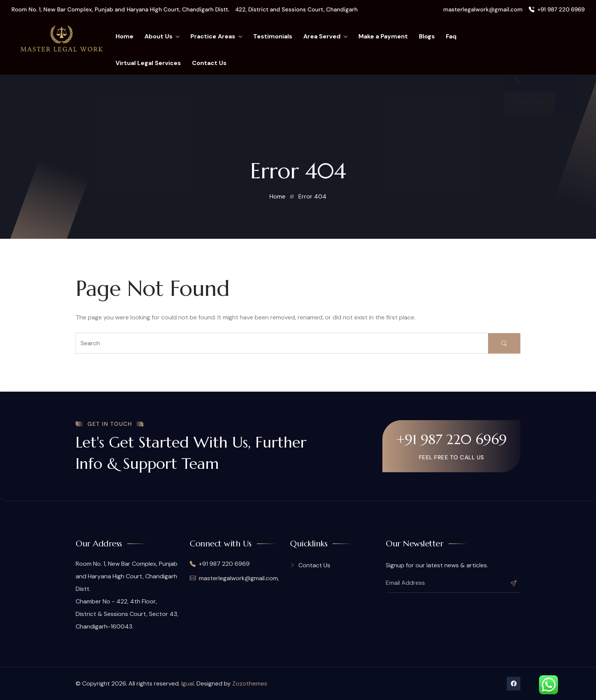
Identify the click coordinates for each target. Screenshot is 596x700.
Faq (451, 36)
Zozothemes (250, 683)
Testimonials (273, 36)
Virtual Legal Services (148, 63)
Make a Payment (383, 36)
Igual (188, 683)
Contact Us (209, 63)
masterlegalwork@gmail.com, (234, 578)
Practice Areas (216, 37)
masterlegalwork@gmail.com (483, 10)
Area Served (325, 37)
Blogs (427, 36)
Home (124, 36)
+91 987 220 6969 (557, 10)
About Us (162, 37)
